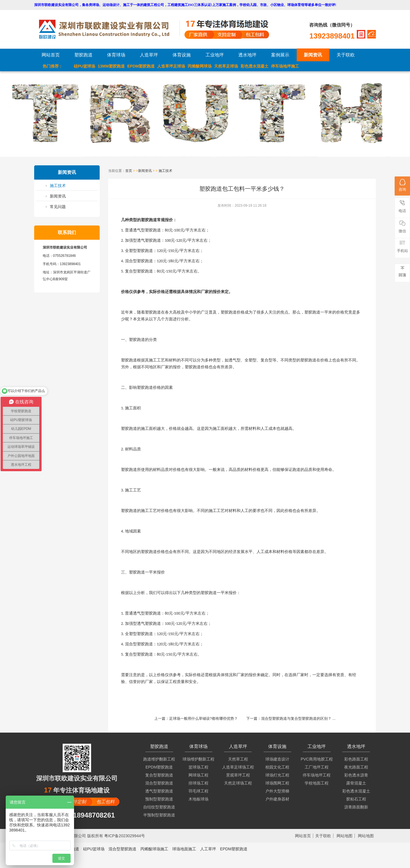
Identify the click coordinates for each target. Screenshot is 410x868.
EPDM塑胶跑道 (141, 66)
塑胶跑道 (83, 55)
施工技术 (58, 186)
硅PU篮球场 (84, 66)
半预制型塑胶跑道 (159, 815)
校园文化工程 (277, 767)
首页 (129, 171)
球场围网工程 (277, 783)
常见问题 (58, 207)
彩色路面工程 (356, 759)
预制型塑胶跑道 (159, 799)
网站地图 (345, 836)
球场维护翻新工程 (198, 759)
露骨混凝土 (356, 783)
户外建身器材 (277, 799)
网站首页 (51, 55)
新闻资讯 (313, 55)
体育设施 (182, 55)
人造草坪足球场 (171, 66)
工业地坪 (215, 55)
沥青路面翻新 (356, 807)
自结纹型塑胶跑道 (159, 807)
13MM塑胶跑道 (111, 66)
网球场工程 (198, 775)
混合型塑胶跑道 (159, 783)
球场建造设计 (277, 759)
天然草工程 (238, 759)
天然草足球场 (226, 66)
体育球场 (116, 55)
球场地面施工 (184, 849)
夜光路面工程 (356, 767)
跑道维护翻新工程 (159, 759)
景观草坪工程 (238, 775)
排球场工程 (198, 783)
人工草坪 (208, 849)
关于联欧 (346, 55)
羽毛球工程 (198, 791)
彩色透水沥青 (356, 775)
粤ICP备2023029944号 (125, 836)
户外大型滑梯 (277, 791)
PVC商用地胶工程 (317, 759)
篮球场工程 (198, 767)
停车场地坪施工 (285, 66)
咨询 (402, 185)
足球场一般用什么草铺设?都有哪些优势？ (203, 718)
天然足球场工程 (238, 783)
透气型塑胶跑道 (159, 791)
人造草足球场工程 (238, 767)
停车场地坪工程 (317, 775)
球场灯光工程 (277, 775)
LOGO (109, 29)
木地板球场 (198, 799)
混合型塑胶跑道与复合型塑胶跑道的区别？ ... (298, 718)
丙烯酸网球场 (200, 66)
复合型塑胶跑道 (159, 775)
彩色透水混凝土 (255, 66)
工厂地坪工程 (317, 767)
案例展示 (280, 55)
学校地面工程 (317, 783)
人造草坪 (149, 55)
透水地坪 (247, 55)
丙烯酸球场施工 (154, 849)
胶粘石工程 (356, 799)
